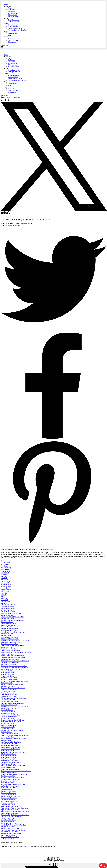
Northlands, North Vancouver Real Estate (13, 752)
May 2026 (4, 576)
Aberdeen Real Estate (7, 607)
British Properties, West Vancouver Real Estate (15, 641)
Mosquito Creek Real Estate (9, 745)
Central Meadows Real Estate (10, 663)
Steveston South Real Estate (10, 801)
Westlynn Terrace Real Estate (10, 828)
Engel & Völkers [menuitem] (13, 40)
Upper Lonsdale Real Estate (9, 813)
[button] (4, 45)
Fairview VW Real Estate (8, 696)
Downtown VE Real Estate (9, 678)
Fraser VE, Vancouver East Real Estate (13, 703)
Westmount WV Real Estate (9, 832)
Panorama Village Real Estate (10, 762)
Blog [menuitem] (9, 35)
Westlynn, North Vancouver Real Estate (13, 830)
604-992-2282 (8, 98)
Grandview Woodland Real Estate (11, 715)
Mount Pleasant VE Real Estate (10, 747)
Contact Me (4, 45)
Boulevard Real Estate (8, 627)
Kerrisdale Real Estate (8, 727)
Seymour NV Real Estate (8, 793)
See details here (48, 550)
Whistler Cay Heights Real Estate (11, 833)
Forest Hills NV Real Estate (9, 701)
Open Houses (5, 566)
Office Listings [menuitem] (12, 15)
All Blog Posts (5, 563)
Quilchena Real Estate (7, 783)
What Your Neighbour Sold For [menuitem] (17, 30)
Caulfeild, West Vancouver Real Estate (13, 656)
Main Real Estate (6, 740)
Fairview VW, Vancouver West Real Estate (14, 698)
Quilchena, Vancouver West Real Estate (13, 784)
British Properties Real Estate (10, 639)
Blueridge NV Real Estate (9, 625)
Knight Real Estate (6, 732)
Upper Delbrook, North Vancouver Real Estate (15, 811)
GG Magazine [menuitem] (12, 42)
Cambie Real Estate (7, 647)
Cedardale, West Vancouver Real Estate (13, 657)
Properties (8, 6)
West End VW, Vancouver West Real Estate (14, 825)
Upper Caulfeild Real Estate (9, 806)
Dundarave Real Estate (8, 686)
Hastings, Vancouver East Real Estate (12, 720)
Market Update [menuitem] (12, 33)
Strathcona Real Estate (8, 803)
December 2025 (6, 585)
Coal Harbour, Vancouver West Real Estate (14, 666)
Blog (6, 32)
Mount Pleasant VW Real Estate (11, 749)
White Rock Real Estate (8, 835)
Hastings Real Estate (7, 718)
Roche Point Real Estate (8, 788)
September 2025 (6, 590)
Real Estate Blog (6, 568)
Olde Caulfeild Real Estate (9, 756)
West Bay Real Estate (7, 822)
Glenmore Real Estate (7, 713)
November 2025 (6, 586)
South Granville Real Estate (9, 798)
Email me (17, 847)
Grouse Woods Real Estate (9, 717)
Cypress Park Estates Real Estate (11, 669)
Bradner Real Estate (7, 634)
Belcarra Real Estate (7, 622)
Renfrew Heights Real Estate (10, 786)
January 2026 (5, 583)
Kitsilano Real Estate (14, 225)
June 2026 (4, 574)
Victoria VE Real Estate (8, 818)
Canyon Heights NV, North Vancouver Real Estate (16, 652)
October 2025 (5, 588)
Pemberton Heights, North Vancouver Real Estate (16, 771)
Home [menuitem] (6, 5)
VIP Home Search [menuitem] (13, 17)
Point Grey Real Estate (8, 776)
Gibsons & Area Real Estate (9, 708)
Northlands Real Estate (8, 751)
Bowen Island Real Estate (9, 630)
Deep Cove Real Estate (8, 671)
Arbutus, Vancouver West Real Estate (12, 617)
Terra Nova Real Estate (8, 805)
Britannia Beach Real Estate (9, 637)
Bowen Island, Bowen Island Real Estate (13, 632)
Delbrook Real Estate (7, 674)
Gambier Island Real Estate (9, 705)
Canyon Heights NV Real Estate (10, 651)
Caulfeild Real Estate (7, 654)
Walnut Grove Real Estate (9, 820)
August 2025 (5, 591)
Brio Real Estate (6, 635)
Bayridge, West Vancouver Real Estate (13, 620)
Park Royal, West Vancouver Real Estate (13, 766)
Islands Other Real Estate (9, 725)
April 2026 (4, 578)
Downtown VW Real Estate (9, 679)
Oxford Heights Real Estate (9, 761)
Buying (6, 18)
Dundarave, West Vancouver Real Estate (13, 688)
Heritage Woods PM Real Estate (11, 722)
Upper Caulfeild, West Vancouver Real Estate (15, 808)
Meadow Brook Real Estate (9, 744)
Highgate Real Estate (7, 723)
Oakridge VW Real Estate (8, 754)
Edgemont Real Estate (8, 693)
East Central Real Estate (8, 691)
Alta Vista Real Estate (7, 608)
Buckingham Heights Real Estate (11, 642)
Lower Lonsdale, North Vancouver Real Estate (15, 735)
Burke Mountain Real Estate (9, 644)
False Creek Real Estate (8, 700)
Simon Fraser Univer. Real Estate (11, 796)
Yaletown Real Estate (7, 839)
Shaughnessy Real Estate (9, 795)
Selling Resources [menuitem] (13, 25)
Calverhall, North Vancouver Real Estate (13, 646)
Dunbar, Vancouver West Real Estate (12, 685)
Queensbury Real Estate (8, 781)
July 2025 (4, 593)
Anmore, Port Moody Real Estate (11, 613)
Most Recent (5, 573)
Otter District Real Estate (8, 757)
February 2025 (5, 602)
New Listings (5, 564)
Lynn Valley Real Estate (8, 737)
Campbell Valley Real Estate (9, 649)
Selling (6, 23)
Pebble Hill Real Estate (8, 767)
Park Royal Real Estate (8, 764)
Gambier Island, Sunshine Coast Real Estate (14, 707)
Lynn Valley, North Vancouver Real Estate (13, 739)
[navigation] (53, 131)
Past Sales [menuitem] (11, 10)
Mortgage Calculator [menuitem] (14, 22)
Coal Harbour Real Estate (8, 664)
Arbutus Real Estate (7, 615)
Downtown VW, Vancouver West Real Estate (14, 681)
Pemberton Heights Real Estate (10, 769)
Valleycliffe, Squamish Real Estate (11, 817)
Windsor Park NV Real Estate (10, 837)
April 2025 (4, 598)
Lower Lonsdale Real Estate (9, 734)
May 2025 (4, 596)
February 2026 (5, 581)
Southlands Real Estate (8, 800)
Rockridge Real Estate (8, 789)
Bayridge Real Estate (7, 619)
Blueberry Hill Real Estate (9, 624)
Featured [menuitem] (11, 8)
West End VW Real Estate (9, 823)
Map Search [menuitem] (11, 11)
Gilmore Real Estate (7, 710)
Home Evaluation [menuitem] (13, 27)
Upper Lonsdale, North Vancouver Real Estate (15, 815)
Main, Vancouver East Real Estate (11, 742)
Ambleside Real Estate (8, 612)
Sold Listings (5, 569)
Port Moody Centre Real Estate (10, 779)
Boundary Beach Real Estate (9, 629)
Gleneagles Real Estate (8, 712)
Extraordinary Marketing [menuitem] (15, 28)
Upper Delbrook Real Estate (9, 810)
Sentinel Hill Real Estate (8, 791)
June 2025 (4, 595)
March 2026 (4, 580)
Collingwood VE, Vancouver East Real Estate (14, 668)
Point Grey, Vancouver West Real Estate (13, 778)
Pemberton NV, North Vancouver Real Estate (14, 774)
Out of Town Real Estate (8, 759)
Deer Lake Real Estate (8, 673)
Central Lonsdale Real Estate (10, 659)
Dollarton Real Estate (7, 676)
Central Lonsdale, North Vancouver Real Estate (15, 661)
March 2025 (4, 600)
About (6, 37)
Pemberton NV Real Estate (9, 773)
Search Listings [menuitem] (13, 13)
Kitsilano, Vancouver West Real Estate (12, 730)
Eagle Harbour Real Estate (9, 690)
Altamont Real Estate (7, 610)
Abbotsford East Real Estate (10, 605)
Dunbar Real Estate (7, 683)
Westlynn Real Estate (7, 827)
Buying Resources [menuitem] (13, 20)
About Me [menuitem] (11, 39)
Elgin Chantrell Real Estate (9, 695)
